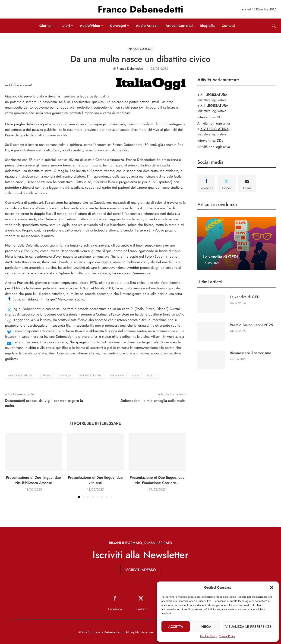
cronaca (65, 375)
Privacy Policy (227, 636)
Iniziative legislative (212, 100)
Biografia (207, 26)
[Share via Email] (9, 343)
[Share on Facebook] (9, 299)
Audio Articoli (147, 26)
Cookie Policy (208, 636)
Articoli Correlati (179, 26)
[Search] (274, 26)
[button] (272, 588)
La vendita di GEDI (221, 257)
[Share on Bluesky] (9, 332)
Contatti (228, 26)
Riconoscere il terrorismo (251, 353)
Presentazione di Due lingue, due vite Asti (95, 480)
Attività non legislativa (214, 123)
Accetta (176, 627)
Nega (206, 627)
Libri (66, 26)
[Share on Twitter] (9, 310)
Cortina (45, 375)
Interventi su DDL (210, 117)
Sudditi (151, 375)
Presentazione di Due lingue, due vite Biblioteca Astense (33, 480)
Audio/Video (90, 26)
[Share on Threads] (9, 321)
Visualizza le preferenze (248, 627)
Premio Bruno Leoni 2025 (251, 325)
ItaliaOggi (117, 375)
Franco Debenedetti (130, 69)
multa (135, 375)
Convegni (118, 26)
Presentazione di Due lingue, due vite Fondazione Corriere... (157, 480)
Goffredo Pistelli (91, 375)
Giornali (46, 26)
